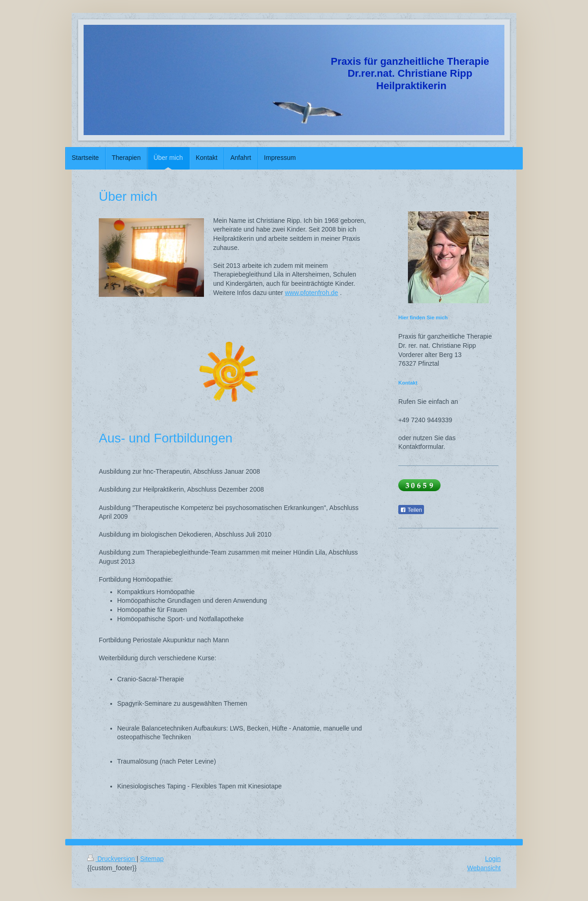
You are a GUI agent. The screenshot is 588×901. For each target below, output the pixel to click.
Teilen (411, 510)
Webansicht (484, 868)
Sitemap (152, 859)
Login (493, 859)
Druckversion (112, 859)
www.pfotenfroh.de (311, 293)
